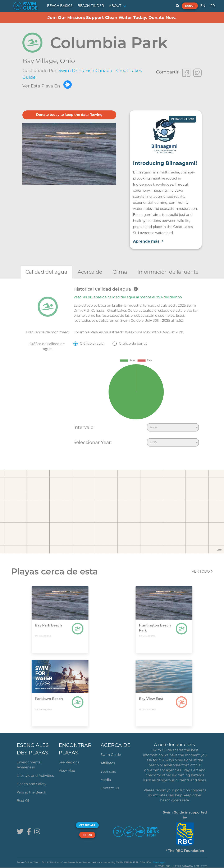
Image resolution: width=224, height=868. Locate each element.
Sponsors (108, 771)
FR (212, 6)
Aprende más (148, 241)
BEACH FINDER (91, 6)
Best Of (23, 801)
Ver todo (202, 571)
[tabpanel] (112, 368)
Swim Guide (111, 755)
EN (203, 6)
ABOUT (115, 6)
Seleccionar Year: (93, 442)
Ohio (67, 61)
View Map (67, 771)
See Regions (69, 762)
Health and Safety (32, 784)
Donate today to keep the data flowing (69, 115)
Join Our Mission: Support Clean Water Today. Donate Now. (112, 18)
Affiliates (108, 763)
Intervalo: (84, 427)
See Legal (159, 862)
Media (106, 780)
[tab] (46, 272)
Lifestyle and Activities (35, 776)
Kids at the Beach (31, 792)
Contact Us (110, 788)
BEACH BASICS (60, 6)
